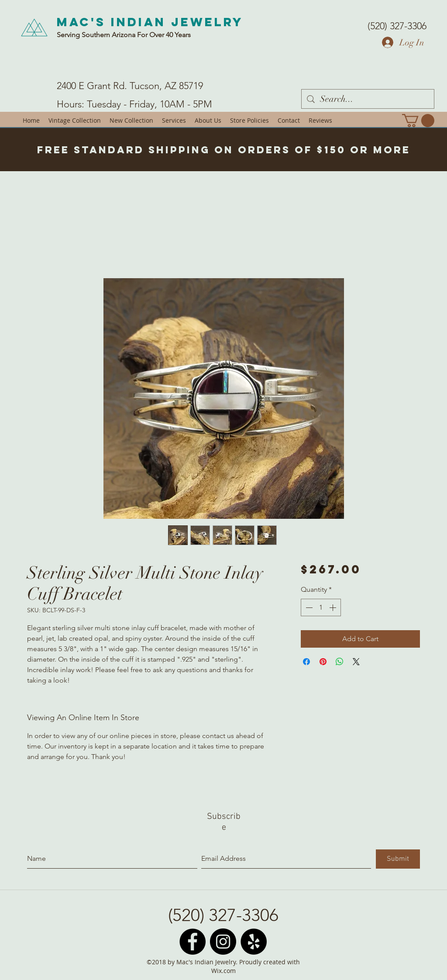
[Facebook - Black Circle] (193, 942)
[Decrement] (308, 607)
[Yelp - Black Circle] (254, 942)
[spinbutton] (321, 607)
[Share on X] (356, 662)
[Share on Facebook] (306, 662)
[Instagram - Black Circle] (223, 942)
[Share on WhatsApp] (340, 662)
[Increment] (334, 607)
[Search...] (368, 99)
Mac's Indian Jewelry (150, 22)
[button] (418, 121)
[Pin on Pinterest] (323, 662)
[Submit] (398, 859)
